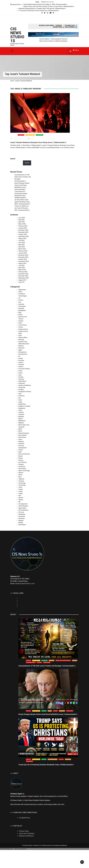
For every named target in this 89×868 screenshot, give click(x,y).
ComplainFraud (24, 818)
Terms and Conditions (27, 833)
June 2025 (22, 243)
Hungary (21, 389)
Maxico (21, 419)
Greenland (22, 383)
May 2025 (21, 245)
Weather (21, 521)
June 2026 (22, 218)
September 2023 (24, 278)
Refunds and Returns (26, 836)
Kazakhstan (22, 404)
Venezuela (22, 516)
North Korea (22, 437)
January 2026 (23, 228)
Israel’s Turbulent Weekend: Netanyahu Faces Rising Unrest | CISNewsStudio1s (38, 142)
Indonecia (21, 396)
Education (22, 348)
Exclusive (21, 360)
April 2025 (22, 247)
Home (12, 81)
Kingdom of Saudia (24, 406)
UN (19, 502)
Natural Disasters (24, 433)
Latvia (20, 410)
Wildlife (21, 523)
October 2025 (23, 234)
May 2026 (21, 220)
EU (19, 356)
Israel (20, 400)
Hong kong (22, 387)
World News (22, 525)
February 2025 (23, 251)
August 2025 (22, 238)
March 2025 (22, 249)
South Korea (22, 469)
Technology (22, 483)
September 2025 (24, 236)
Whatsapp (22, 604)
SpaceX (21, 473)
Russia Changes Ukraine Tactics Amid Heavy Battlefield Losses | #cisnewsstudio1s (48, 714)
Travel (20, 487)
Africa (20, 292)
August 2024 (22, 263)
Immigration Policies (25, 392)
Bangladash (22, 310)
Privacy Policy (24, 831)
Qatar (20, 452)
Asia (20, 302)
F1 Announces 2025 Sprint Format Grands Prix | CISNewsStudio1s (39, 11)
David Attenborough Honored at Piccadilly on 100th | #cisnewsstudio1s (45, 4)
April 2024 (22, 268)
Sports (20, 475)
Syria (20, 477)
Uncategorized (23, 504)
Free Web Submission (7, 849)
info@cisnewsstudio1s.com (25, 584)
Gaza (20, 375)
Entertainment (23, 354)
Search (13, 159)
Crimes (21, 327)
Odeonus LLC (37, 845)
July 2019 (21, 282)
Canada (21, 321)
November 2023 (23, 276)
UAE (20, 496)
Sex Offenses (22, 462)
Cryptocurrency (23, 329)
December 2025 (23, 230)
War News (40, 135)
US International (23, 510)
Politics (21, 450)
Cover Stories (31, 135)
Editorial (21, 346)
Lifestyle (21, 412)
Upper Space (22, 508)
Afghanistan (22, 290)
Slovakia (21, 464)
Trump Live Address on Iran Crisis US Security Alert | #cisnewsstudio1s (22, 208)
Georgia (21, 377)
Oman (20, 439)
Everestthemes (63, 845)
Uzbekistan (22, 514)
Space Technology (24, 471)
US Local (21, 512)
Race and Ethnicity (24, 454)
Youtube (21, 607)
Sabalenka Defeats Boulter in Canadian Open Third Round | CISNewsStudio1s (42, 9)
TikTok (21, 600)
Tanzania (21, 481)
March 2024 (22, 270)
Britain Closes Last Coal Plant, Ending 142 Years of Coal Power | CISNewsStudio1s (49, 6)
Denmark (21, 340)
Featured (21, 365)
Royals (20, 456)
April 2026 (22, 222)
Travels (21, 489)
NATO (20, 429)
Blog (20, 313)
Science (21, 460)
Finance (21, 367)
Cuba (20, 335)
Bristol (20, 315)
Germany (21, 379)
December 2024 (23, 255)
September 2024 (24, 261)
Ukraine (21, 498)
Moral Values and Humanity (63, 660)
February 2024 (23, 272)
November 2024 (23, 257)
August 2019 (22, 280)
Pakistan (21, 441)
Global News (22, 381)
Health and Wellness (25, 385)
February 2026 (23, 226)
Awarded (21, 308)
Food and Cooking (24, 369)
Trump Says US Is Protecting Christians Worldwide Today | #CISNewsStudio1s (46, 765)
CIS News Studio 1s (17, 35)
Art (19, 298)
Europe (21, 358)
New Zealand (22, 435)
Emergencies (22, 352)
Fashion (21, 362)
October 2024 (23, 259)
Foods (20, 371)
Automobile (22, 306)
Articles (22, 135)
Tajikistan (21, 479)
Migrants (21, 423)
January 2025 (23, 253)
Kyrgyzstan (22, 408)
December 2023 (23, 274)
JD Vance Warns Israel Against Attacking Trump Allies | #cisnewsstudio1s (22, 202)
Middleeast (22, 421)
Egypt (20, 350)
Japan (20, 402)
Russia (21, 458)
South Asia (22, 466)
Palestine (21, 444)
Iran (20, 398)
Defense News (23, 337)
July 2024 (21, 266)
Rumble (21, 602)
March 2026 (22, 224)
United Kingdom (23, 506)
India (20, 394)
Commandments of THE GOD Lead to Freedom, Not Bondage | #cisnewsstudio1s (47, 666)
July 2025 (21, 241)
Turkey (20, 491)
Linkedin (21, 598)
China (20, 323)
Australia (21, 304)
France (21, 373)
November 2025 (23, 232)
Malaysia (21, 417)
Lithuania (21, 414)
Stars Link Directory (20, 849)
